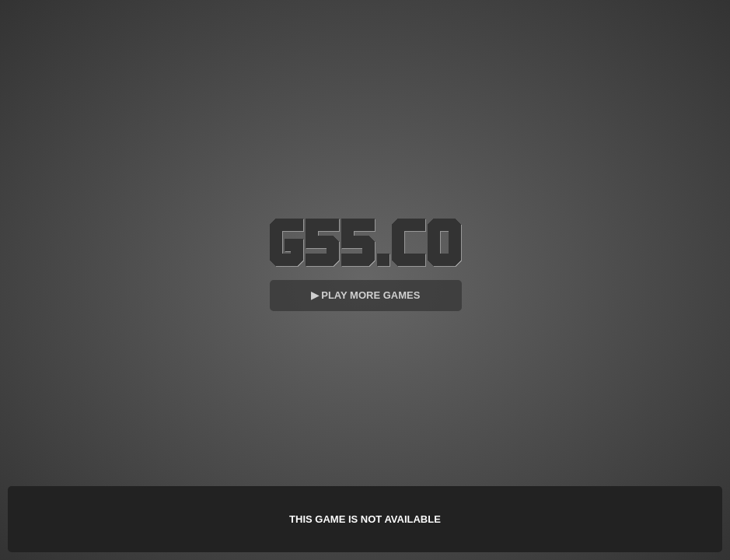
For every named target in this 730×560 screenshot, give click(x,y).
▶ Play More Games (366, 295)
